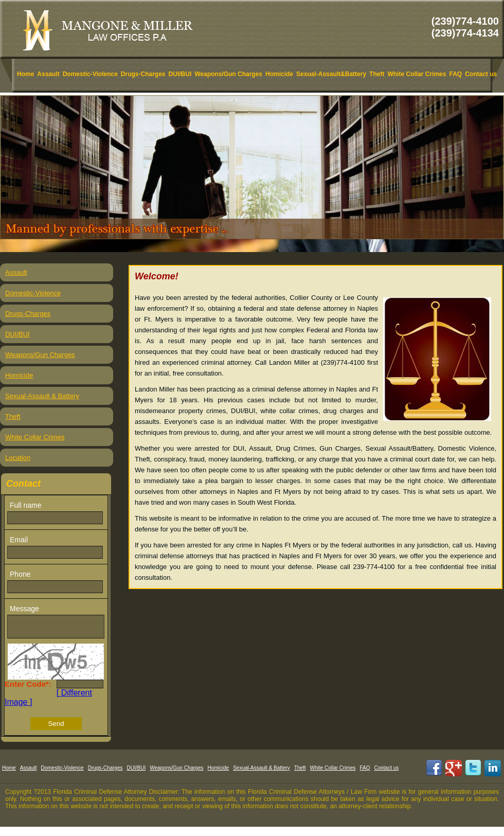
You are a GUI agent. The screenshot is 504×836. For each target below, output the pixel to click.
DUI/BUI (180, 74)
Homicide (279, 74)
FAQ (455, 74)
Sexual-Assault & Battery (42, 396)
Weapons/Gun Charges (228, 74)
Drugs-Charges (143, 74)
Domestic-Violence (90, 74)
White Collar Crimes (417, 74)
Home (25, 74)
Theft (377, 74)
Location (18, 458)
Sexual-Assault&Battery (331, 74)
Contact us (481, 74)
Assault (48, 74)
